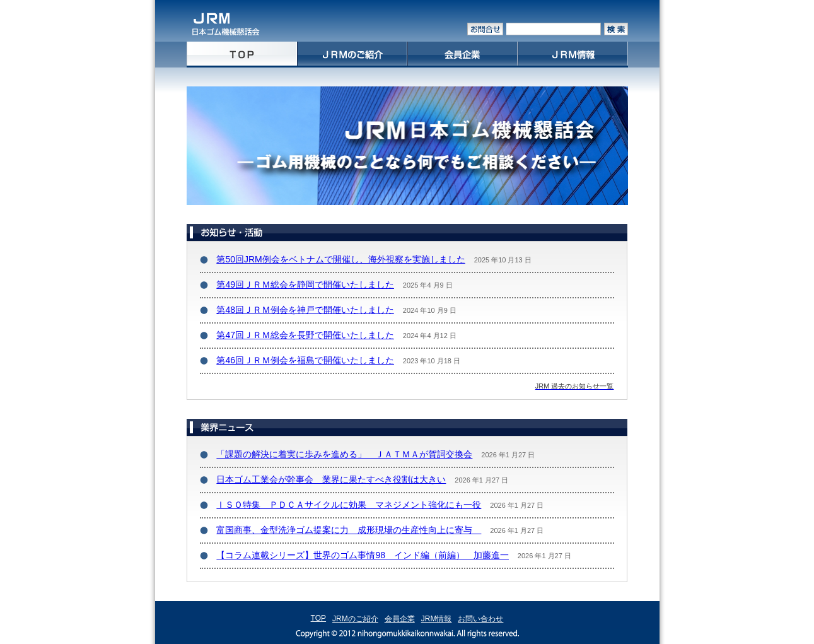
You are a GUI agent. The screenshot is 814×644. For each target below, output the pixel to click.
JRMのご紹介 (352, 55)
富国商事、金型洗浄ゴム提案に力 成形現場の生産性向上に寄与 (349, 530)
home (242, 55)
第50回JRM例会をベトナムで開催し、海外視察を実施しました (340, 259)
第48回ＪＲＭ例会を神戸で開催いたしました (305, 310)
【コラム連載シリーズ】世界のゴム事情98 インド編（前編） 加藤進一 (363, 555)
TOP (318, 618)
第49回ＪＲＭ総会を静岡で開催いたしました (305, 284)
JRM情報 (573, 55)
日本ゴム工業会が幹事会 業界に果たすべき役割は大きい (331, 479)
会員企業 (462, 55)
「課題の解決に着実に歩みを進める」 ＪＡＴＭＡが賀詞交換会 (344, 454)
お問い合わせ (480, 619)
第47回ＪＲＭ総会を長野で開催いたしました (305, 335)
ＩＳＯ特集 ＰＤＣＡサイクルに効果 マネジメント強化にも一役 (349, 505)
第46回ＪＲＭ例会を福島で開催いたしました (305, 360)
